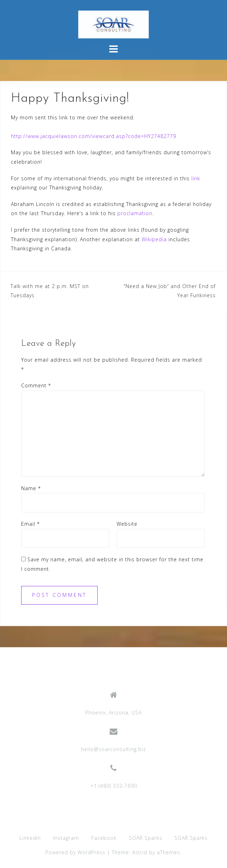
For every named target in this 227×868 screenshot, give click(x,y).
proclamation (135, 213)
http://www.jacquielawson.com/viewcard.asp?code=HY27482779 (94, 136)
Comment (36, 385)
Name (31, 488)
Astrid (140, 852)
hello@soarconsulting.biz (114, 749)
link (196, 178)
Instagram (66, 838)
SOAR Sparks (146, 838)
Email (30, 524)
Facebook (104, 838)
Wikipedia (154, 239)
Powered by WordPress (75, 852)
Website (127, 524)
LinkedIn (30, 838)
